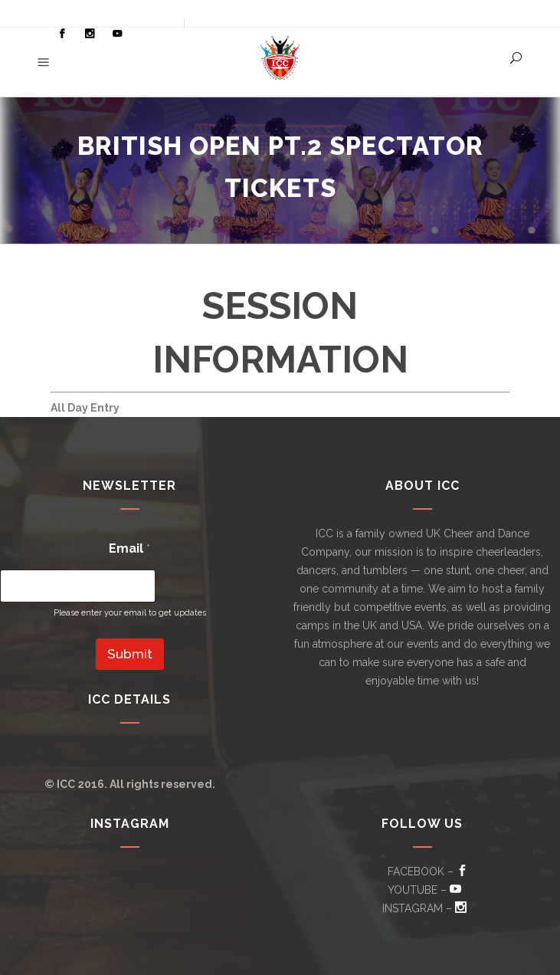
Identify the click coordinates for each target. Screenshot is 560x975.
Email (129, 548)
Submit (130, 654)
